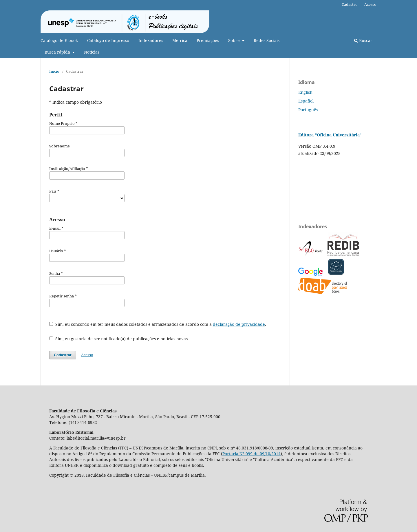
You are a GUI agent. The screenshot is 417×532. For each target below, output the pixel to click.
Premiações (208, 40)
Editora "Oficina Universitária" (330, 135)
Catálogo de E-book (59, 40)
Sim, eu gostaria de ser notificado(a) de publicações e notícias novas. (119, 339)
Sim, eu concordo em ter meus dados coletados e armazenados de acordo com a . (158, 324)
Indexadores (151, 40)
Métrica (180, 40)
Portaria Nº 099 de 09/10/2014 (252, 454)
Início (54, 71)
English (305, 92)
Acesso (370, 4)
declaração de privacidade (239, 324)
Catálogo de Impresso (108, 40)
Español (306, 101)
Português (308, 110)
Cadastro (350, 4)
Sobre (235, 40)
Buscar (363, 40)
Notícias (92, 52)
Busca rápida (58, 52)
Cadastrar (63, 355)
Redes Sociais (267, 40)
